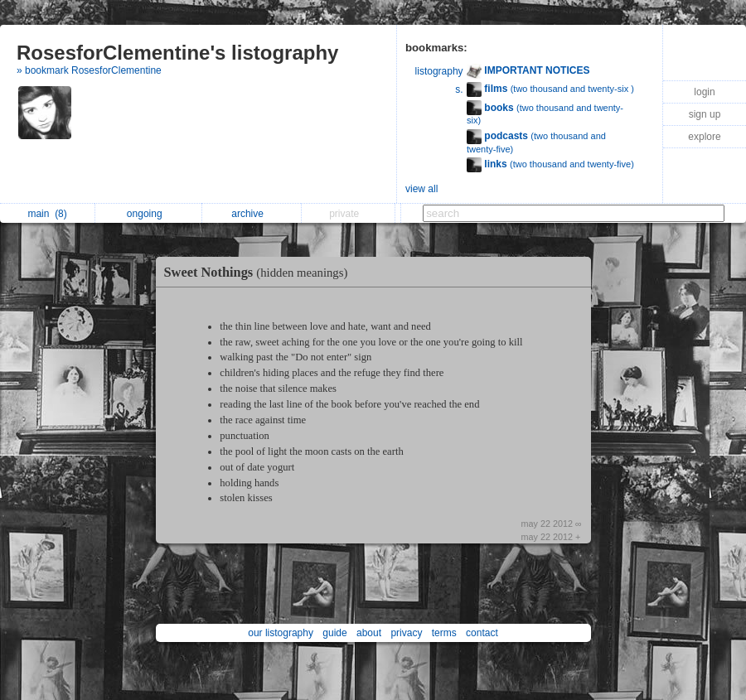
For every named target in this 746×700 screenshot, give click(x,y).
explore (704, 137)
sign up (705, 114)
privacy (406, 633)
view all (421, 189)
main (47, 214)
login (704, 92)
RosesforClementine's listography (177, 53)
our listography (281, 633)
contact (482, 633)
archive (252, 214)
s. (459, 89)
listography (439, 71)
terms (444, 633)
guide (334, 633)
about (369, 633)
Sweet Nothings (260, 272)
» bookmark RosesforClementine (89, 70)
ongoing (149, 214)
